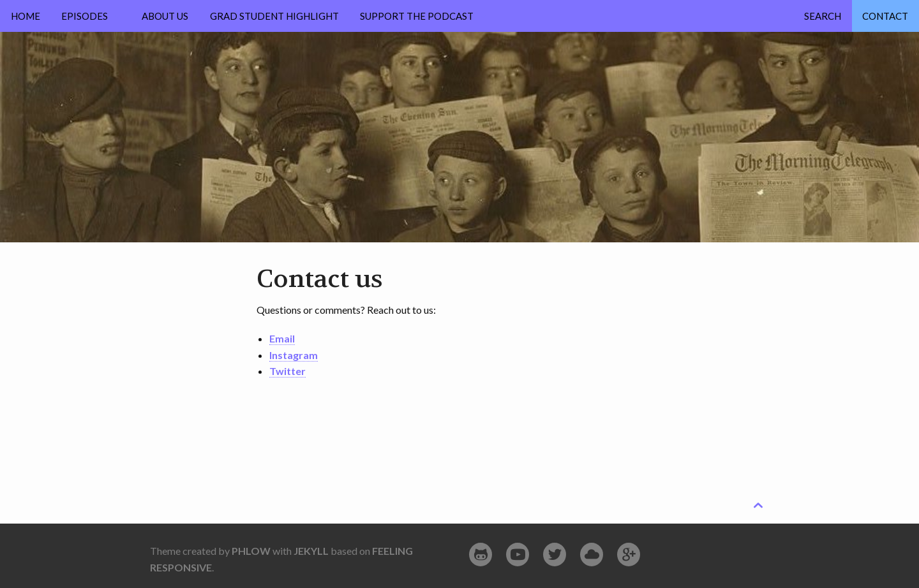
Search (823, 16)
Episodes (85, 16)
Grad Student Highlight (274, 16)
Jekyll (311, 551)
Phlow (251, 551)
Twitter (288, 371)
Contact (885, 16)
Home (26, 16)
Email (282, 338)
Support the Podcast (417, 16)
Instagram (294, 355)
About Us (165, 16)
